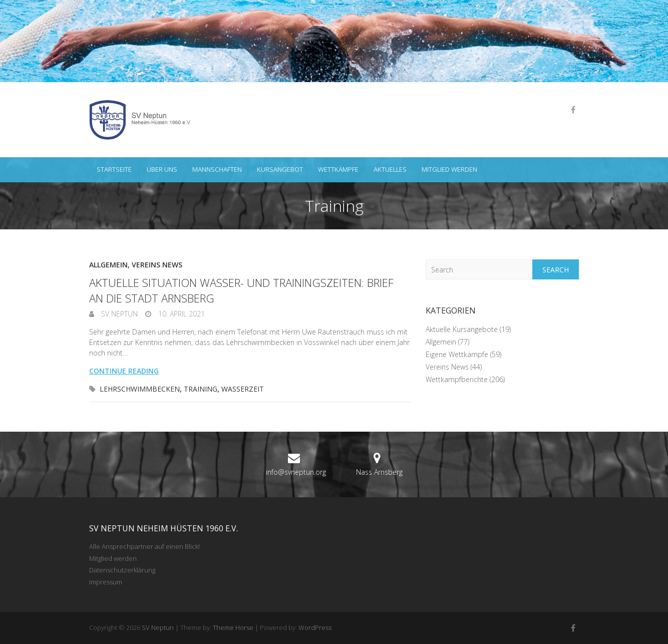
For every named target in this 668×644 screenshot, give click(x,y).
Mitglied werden (449, 169)
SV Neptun (118, 314)
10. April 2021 (181, 314)
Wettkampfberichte (457, 379)
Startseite (114, 169)
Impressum (106, 582)
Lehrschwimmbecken (140, 389)
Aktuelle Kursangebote (462, 329)
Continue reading (124, 371)
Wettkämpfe (338, 169)
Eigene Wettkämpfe (457, 354)
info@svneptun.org (296, 472)
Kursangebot (280, 169)
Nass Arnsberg (379, 472)
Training (201, 389)
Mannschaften (217, 169)
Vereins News (157, 265)
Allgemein (108, 265)
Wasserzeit (243, 389)
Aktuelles (390, 169)
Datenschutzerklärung (122, 570)
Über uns (162, 169)
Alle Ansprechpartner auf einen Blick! (144, 546)
